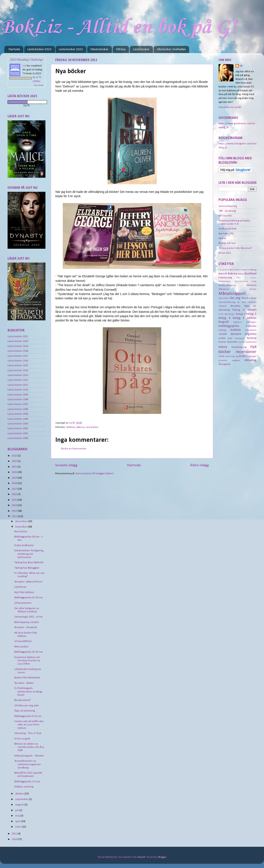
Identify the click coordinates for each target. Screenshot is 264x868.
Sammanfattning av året (232, 302)
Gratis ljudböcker (24, 545)
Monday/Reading (227, 285)
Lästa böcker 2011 (18, 385)
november (21, 527)
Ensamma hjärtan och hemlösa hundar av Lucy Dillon (27, 661)
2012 (15, 516)
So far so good (22, 739)
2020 (15, 472)
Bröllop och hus (227, 243)
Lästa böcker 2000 (18, 438)
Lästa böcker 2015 (18, 366)
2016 (15, 494)
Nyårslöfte (224, 298)
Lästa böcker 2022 (71, 49)
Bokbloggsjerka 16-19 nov (29, 652)
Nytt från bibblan (24, 592)
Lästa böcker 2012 (18, 380)
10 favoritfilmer (23, 641)
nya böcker (92, 427)
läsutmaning (239, 347)
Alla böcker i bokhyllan (171, 49)
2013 (15, 511)
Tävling (236, 310)
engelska (251, 334)
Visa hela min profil (230, 107)
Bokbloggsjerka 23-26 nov (29, 598)
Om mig (235, 298)
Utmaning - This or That (28, 733)
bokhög (222, 330)
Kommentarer (241, 282)
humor (222, 342)
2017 (15, 489)
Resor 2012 (225, 253)
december (22, 521)
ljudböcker (251, 342)
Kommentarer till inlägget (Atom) (94, 474)
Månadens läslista (237, 289)
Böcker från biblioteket (27, 678)
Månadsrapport (232, 294)
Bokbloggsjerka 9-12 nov (28, 716)
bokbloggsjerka (229, 326)
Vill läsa (121, 49)
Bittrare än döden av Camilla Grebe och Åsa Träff (29, 747)
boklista (236, 330)
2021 (15, 467)
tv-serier (223, 360)
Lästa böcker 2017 (18, 356)
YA (244, 310)
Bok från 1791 (226, 234)
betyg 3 (251, 314)
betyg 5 (239, 318)
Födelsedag (225, 278)
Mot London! (21, 647)
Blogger (162, 857)
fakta (230, 338)
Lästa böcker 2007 (18, 404)
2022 (15, 461)
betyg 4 (225, 318)
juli (17, 810)
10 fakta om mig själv (27, 706)
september (22, 799)
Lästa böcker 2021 (18, 337)
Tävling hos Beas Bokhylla (29, 563)
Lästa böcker (141, 49)
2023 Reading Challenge (27, 59)
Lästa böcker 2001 (18, 434)
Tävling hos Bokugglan (27, 568)
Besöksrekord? (23, 700)
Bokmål (223, 274)
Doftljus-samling (24, 787)
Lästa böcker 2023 (39, 49)
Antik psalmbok (228, 229)
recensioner (246, 352)
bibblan (71, 427)
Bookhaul (250, 274)
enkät (222, 338)
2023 (15, 456)
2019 (15, 478)
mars (19, 827)
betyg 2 (241, 314)
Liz (24, 66)
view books (39, 85)
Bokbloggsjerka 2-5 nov (27, 782)
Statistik (252, 302)
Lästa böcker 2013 (18, 375)
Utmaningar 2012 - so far (28, 617)
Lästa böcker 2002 (18, 429)
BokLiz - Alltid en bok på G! (118, 27)
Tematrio (235, 306)
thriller (243, 356)
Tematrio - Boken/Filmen (28, 582)
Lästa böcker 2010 (18, 390)
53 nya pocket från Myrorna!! (235, 248)
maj (18, 816)
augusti (20, 805)
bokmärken (251, 330)
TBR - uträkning (227, 211)
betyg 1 (232, 314)
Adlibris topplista (242, 270)
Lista (254, 281)
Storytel (223, 306)
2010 (15, 839)
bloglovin (238, 322)
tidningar (252, 356)
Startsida (14, 49)
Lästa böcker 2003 (18, 424)
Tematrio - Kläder (24, 683)
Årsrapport (225, 364)
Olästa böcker (99, 49)
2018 (15, 483)
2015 (15, 500)
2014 (15, 505)
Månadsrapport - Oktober (29, 756)
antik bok (223, 314)
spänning (230, 356)
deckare (236, 334)
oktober (20, 794)
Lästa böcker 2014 (18, 371)
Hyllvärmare (225, 281)
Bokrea (80, 427)
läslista (223, 347)
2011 (15, 834)
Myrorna (252, 285)
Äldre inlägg (199, 465)
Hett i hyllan (246, 278)
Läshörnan (20, 587)
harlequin (240, 338)
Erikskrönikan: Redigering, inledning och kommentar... (29, 554)
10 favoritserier (23, 603)
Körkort (222, 239)
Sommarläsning (228, 206)
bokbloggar (251, 322)
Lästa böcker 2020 (18, 341)
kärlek (242, 342)
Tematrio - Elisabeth (26, 628)
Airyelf (141, 857)
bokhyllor (251, 326)
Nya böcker (21, 532)
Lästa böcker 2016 (18, 361)
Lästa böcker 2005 (18, 414)
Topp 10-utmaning (25, 711)
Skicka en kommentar (73, 449)
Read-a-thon (249, 298)
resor (221, 356)
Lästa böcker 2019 (18, 346)
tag (237, 356)
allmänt (252, 310)
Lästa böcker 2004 (18, 419)
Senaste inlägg (66, 465)
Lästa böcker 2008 (18, 400)
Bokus (241, 274)
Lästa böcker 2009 (18, 395)
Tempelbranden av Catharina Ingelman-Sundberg (28, 764)
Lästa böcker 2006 (18, 409)
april (18, 821)
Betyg (254, 270)
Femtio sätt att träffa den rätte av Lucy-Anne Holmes (29, 725)
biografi (224, 322)
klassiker (233, 342)
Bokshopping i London (27, 622)
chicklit (223, 334)
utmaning (250, 360)
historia (252, 338)
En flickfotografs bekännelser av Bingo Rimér (28, 692)
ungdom (236, 360)
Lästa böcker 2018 (18, 351)
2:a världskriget (226, 270)
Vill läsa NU (225, 216)
